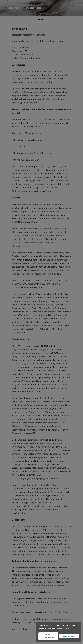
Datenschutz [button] (68, 628)
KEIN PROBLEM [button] (69, 636)
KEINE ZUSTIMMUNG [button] (48, 636)
